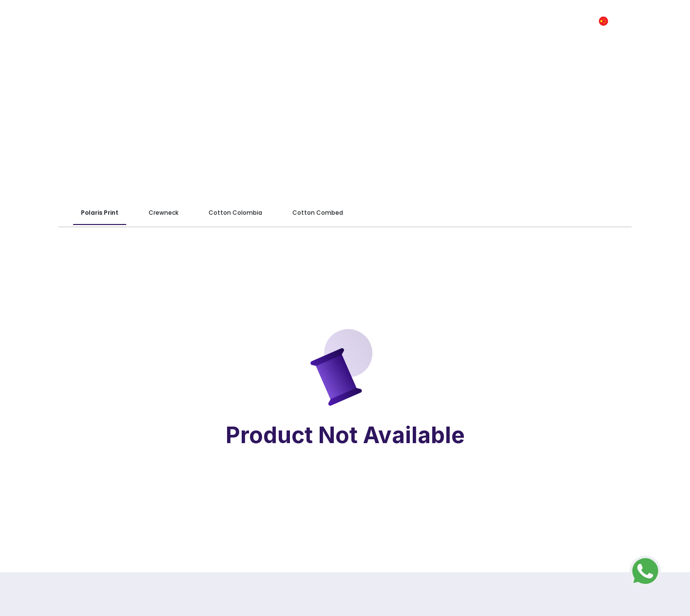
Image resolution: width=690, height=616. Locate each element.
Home (268, 21)
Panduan (402, 21)
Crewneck (163, 213)
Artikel (443, 21)
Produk (360, 21)
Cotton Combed (318, 213)
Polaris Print (100, 213)
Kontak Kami (518, 21)
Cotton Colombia (235, 213)
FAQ (475, 21)
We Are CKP (313, 21)
